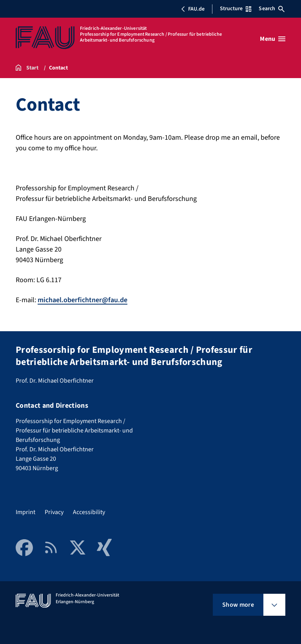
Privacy (54, 512)
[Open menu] (273, 39)
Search (272, 9)
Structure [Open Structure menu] (236, 9)
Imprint (25, 512)
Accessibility (89, 512)
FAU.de (193, 9)
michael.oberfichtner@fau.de (83, 300)
